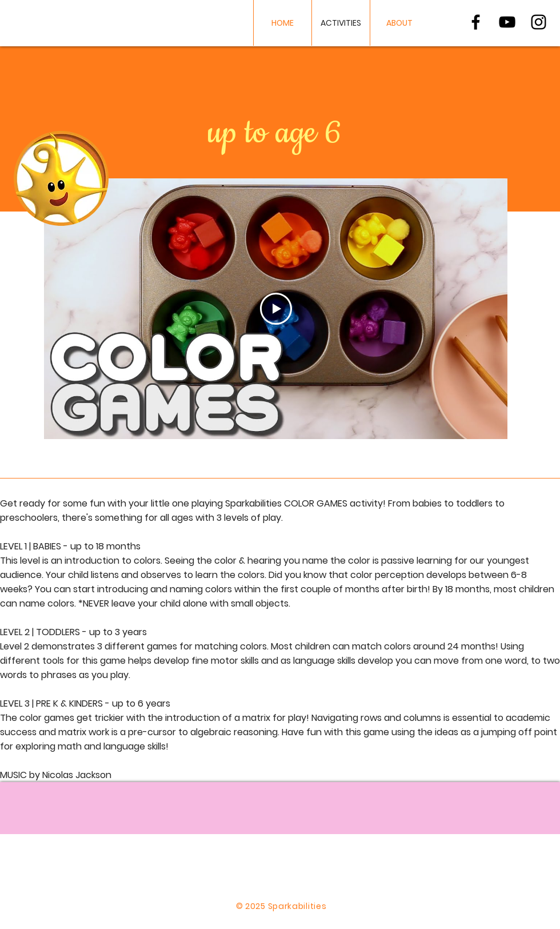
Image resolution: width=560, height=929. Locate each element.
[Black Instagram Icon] (539, 22)
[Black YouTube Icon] (507, 22)
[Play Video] (276, 309)
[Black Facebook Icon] (476, 22)
